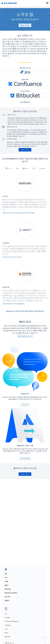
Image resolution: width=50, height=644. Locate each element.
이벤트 (6, 581)
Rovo (6, 610)
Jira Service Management (12, 621)
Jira (6, 614)
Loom (6, 629)
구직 (6, 578)
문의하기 (7, 600)
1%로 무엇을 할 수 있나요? (25, 336)
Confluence (8, 625)
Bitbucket (7, 637)
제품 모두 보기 (9, 643)
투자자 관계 (8, 589)
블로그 (6, 585)
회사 (6, 574)
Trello (6, 633)
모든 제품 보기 (25, 102)
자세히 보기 (25, 405)
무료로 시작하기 (25, 25)
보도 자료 (7, 597)
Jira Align (7, 618)
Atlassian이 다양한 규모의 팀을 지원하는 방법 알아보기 (25, 311)
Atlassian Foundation (11, 593)
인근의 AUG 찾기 (25, 459)
